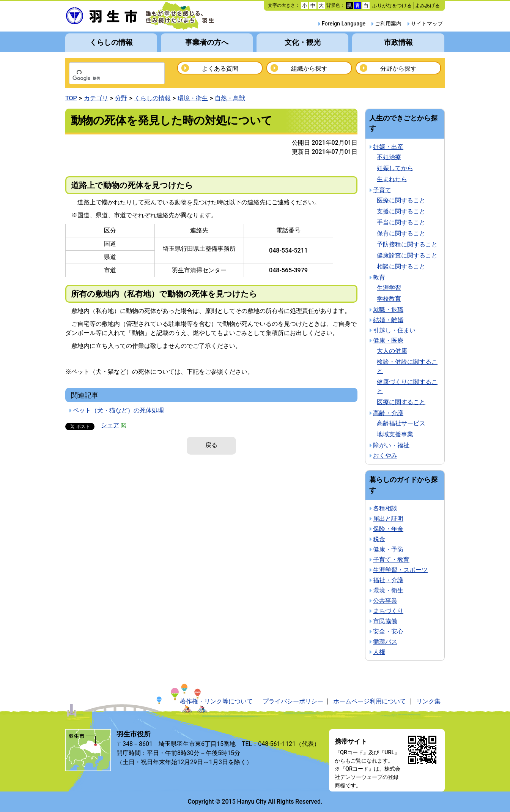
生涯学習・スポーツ (400, 570)
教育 (379, 277)
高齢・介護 (388, 413)
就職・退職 (388, 310)
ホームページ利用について (370, 701)
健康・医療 (388, 340)
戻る (211, 445)
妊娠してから (395, 168)
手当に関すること (401, 222)
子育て (382, 190)
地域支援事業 (395, 434)
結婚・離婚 (388, 320)
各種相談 (385, 508)
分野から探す (398, 69)
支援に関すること (401, 211)
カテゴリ (96, 98)
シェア (114, 425)
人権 (379, 652)
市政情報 (398, 42)
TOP (71, 98)
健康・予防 (388, 549)
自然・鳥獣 (230, 98)
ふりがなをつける (392, 6)
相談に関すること (401, 266)
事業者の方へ (207, 42)
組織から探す (309, 69)
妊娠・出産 (388, 147)
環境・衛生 (193, 98)
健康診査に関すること (407, 255)
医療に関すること (401, 200)
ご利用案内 (388, 24)
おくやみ (385, 456)
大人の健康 (392, 351)
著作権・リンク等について (216, 701)
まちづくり (388, 611)
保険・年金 (388, 529)
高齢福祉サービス (401, 423)
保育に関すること (401, 233)
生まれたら (392, 179)
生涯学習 (389, 288)
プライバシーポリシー (293, 701)
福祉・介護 (388, 580)
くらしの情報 (111, 42)
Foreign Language (344, 24)
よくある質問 (220, 69)
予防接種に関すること (407, 244)
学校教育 (389, 299)
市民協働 (385, 621)
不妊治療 (389, 157)
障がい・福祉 (391, 445)
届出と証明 (388, 519)
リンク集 (428, 701)
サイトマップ (427, 24)
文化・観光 (303, 42)
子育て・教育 (391, 560)
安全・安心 (388, 631)
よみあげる (427, 6)
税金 (379, 539)
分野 (121, 98)
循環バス (385, 642)
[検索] (107, 79)
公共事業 (385, 601)
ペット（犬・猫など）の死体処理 (118, 410)
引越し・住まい (394, 330)
